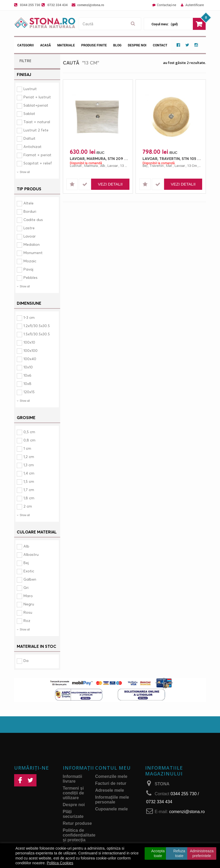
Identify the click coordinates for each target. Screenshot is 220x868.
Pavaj (28, 269)
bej (145, 166)
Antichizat (32, 146)
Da (26, 660)
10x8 (27, 383)
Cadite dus (33, 220)
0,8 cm (29, 440)
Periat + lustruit (37, 97)
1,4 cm (29, 473)
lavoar (113, 166)
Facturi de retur (111, 783)
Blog (117, 45)
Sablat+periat (36, 105)
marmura (91, 166)
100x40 (30, 359)
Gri (26, 587)
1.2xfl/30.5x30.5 (37, 326)
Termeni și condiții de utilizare (74, 793)
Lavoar (30, 236)
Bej (26, 563)
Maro (28, 596)
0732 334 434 (58, 5)
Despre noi (137, 45)
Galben (30, 579)
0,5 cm (29, 432)
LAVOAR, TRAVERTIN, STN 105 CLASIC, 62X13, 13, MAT (172, 158)
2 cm (28, 506)
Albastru (31, 554)
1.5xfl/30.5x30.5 (37, 334)
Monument (33, 253)
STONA (162, 784)
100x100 (30, 350)
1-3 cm (29, 317)
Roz (27, 620)
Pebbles (30, 277)
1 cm (27, 448)
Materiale (66, 45)
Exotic (29, 571)
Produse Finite (94, 45)
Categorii (26, 45)
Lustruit (30, 89)
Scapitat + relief (38, 163)
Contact (160, 45)
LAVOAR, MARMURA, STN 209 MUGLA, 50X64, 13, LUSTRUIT (99, 158)
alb (103, 166)
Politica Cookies (60, 863)
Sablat (29, 113)
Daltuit (29, 138)
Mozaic (30, 261)
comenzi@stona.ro (91, 5)
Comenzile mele (111, 776)
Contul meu (113, 768)
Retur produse (77, 823)
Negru (29, 604)
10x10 (28, 367)
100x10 (29, 342)
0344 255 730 (30, 5)
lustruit (76, 166)
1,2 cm (29, 457)
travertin (157, 166)
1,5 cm (29, 481)
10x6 (27, 375)
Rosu (28, 612)
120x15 (29, 392)
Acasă (46, 45)
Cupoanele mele (111, 809)
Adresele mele (110, 790)
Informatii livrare (73, 779)
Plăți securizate (73, 814)
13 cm (125, 166)
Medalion (32, 244)
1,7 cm (29, 490)
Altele (28, 203)
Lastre (29, 228)
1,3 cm (29, 465)
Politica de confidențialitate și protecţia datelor (79, 837)
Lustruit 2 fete (36, 130)
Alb (26, 546)
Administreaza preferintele (202, 853)
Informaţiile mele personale (112, 800)
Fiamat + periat (37, 155)
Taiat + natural (37, 122)
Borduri (30, 211)
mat (169, 166)
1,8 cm (29, 498)
